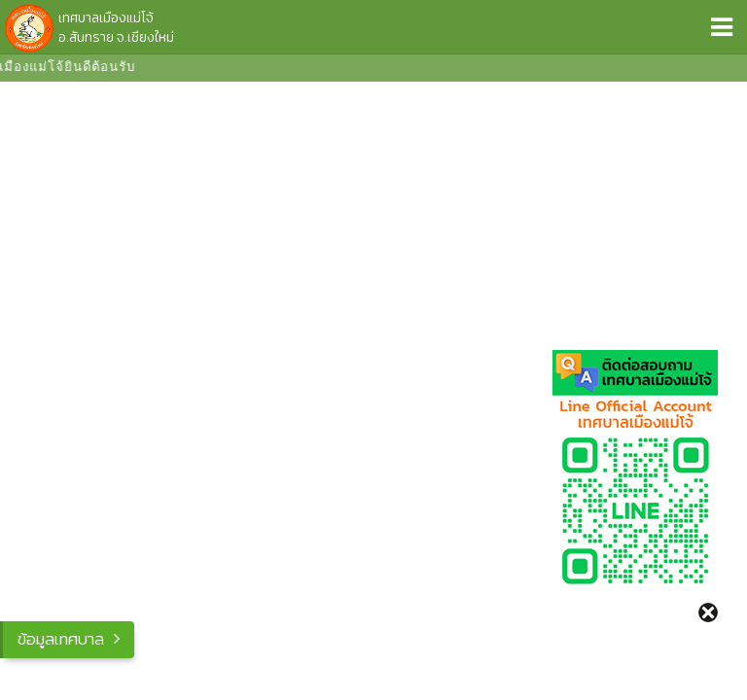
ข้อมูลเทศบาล (61, 639)
